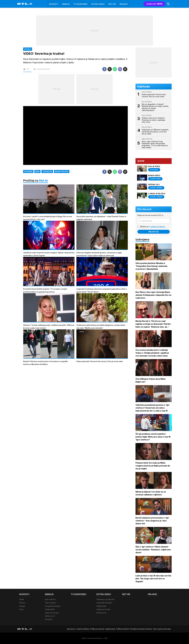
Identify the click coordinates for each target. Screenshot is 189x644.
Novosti (54, 4)
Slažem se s (153, 227)
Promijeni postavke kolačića (141, 629)
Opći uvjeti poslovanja (162, 629)
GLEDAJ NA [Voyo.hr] (154, 4)
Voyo (21, 609)
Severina (28, 171)
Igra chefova (50, 599)
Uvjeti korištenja (83, 629)
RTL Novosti (144, 209)
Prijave (124, 4)
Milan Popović (62, 171)
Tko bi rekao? (51, 603)
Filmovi (22, 603)
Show (141, 161)
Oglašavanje (110, 629)
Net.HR (112, 4)
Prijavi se (154, 232)
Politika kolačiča (122, 629)
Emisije (66, 4)
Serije (22, 599)
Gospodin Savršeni (53, 606)
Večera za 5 (50, 616)
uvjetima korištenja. (158, 227)
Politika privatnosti (97, 629)
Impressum (71, 629)
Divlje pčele (50, 609)
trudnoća (47, 171)
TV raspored (81, 4)
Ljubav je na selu (52, 613)
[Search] (168, 4)
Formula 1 (49, 619)
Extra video (98, 4)
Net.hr (44, 181)
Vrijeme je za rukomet (105, 599)
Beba (37, 171)
